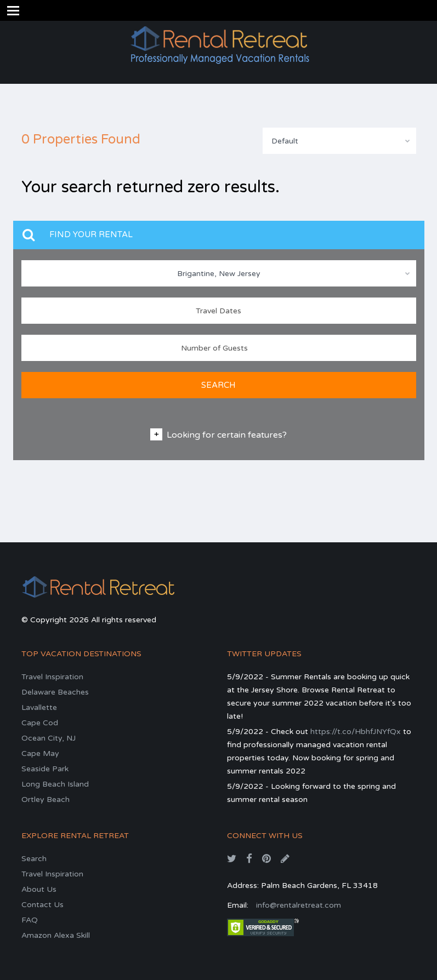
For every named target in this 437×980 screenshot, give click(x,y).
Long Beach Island (55, 784)
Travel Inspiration (52, 677)
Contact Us (42, 905)
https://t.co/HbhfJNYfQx (356, 732)
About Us (39, 889)
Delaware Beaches (55, 692)
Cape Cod (40, 723)
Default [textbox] (285, 141)
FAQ (30, 920)
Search (34, 859)
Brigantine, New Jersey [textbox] (219, 274)
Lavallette (39, 707)
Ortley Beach (46, 800)
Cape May (40, 753)
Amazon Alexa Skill (56, 935)
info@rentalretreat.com (299, 905)
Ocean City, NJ (49, 738)
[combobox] (339, 141)
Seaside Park (45, 769)
